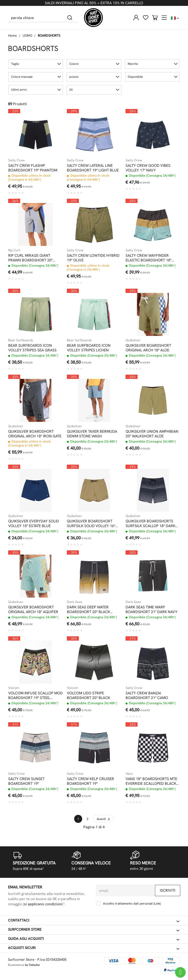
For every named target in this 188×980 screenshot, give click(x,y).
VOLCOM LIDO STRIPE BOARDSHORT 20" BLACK (88, 696)
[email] (125, 891)
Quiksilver (133, 340)
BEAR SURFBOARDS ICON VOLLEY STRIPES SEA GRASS (32, 348)
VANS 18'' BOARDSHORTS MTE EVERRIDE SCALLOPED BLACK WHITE (151, 781)
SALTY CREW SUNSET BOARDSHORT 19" (26, 781)
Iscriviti (168, 890)
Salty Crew (16, 160)
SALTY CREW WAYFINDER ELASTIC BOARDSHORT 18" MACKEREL (148, 258)
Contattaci (94, 921)
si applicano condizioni (43, 904)
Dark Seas (75, 602)
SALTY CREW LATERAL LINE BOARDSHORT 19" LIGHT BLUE (93, 168)
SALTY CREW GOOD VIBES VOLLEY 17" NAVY (148, 168)
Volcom (14, 688)
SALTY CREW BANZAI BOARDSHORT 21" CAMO (147, 696)
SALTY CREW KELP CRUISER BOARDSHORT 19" (90, 781)
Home (13, 35)
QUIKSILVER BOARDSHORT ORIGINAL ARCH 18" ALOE (148, 348)
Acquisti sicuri (94, 948)
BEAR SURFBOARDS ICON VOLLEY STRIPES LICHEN (89, 348)
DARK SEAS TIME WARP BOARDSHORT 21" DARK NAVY (152, 610)
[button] (36, 64)
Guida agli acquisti (94, 939)
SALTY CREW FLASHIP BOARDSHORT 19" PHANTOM (33, 168)
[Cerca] (70, 18)
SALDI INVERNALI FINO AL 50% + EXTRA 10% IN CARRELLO (94, 3)
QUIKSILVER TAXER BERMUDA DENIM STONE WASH (92, 434)
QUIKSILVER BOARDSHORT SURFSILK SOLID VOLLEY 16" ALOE (91, 524)
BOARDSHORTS (49, 35)
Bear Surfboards (21, 340)
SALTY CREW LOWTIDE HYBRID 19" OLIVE (93, 258)
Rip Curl (14, 250)
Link (157, 903)
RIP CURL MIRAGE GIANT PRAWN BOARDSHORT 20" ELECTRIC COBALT (30, 258)
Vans (129, 774)
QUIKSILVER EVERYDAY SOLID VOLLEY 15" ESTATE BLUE (34, 524)
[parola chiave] (35, 18)
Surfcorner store (94, 930)
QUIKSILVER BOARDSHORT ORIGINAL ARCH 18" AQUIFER (33, 610)
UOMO (27, 35)
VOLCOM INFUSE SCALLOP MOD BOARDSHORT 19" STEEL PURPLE (35, 696)
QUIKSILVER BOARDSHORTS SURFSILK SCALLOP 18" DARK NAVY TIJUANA (150, 524)
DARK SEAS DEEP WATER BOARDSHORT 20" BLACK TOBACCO (88, 610)
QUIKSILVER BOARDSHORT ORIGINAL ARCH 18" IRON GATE (35, 434)
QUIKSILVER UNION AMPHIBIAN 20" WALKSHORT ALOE (152, 434)
